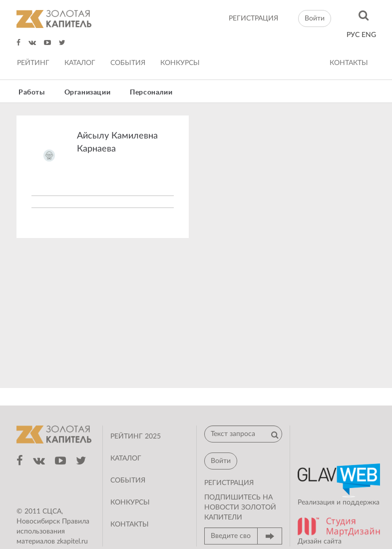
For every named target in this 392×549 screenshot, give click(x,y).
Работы (32, 92)
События (128, 63)
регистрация (253, 18)
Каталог (80, 63)
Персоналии (151, 92)
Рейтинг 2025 (136, 436)
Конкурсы (180, 63)
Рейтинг (33, 63)
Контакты (349, 63)
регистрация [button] (229, 483)
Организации (88, 92)
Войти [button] (315, 18)
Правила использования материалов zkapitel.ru (53, 531)
